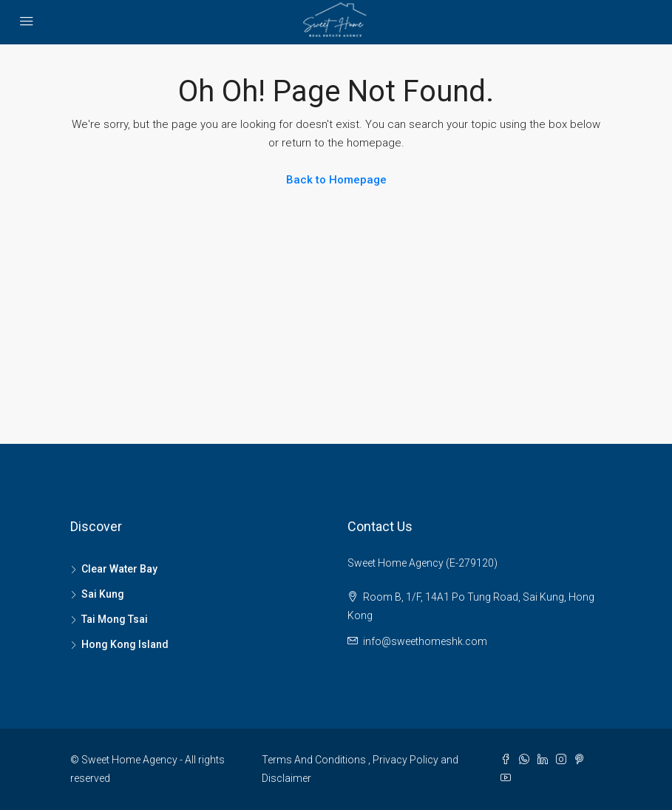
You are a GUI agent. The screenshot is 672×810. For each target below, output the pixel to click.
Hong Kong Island (125, 644)
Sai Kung (103, 594)
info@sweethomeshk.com (425, 641)
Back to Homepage (336, 180)
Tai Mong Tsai (115, 619)
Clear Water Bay (119, 569)
